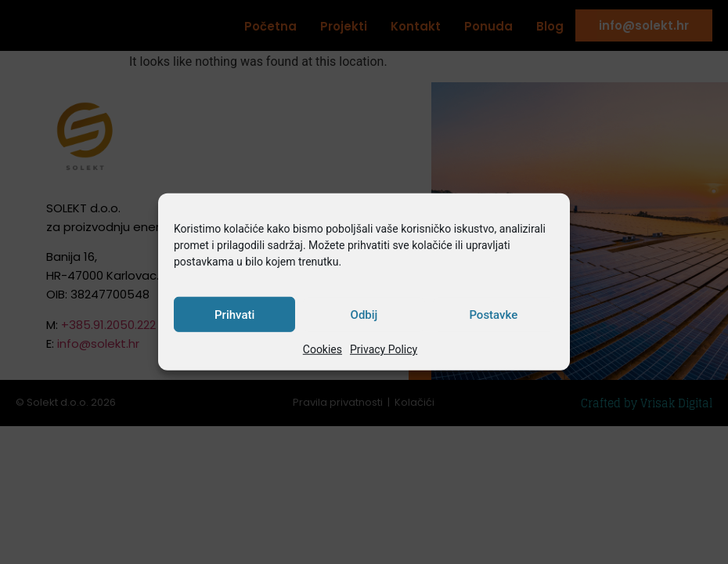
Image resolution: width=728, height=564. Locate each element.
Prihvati (234, 315)
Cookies (323, 349)
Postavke (493, 315)
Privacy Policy (384, 349)
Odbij (364, 315)
